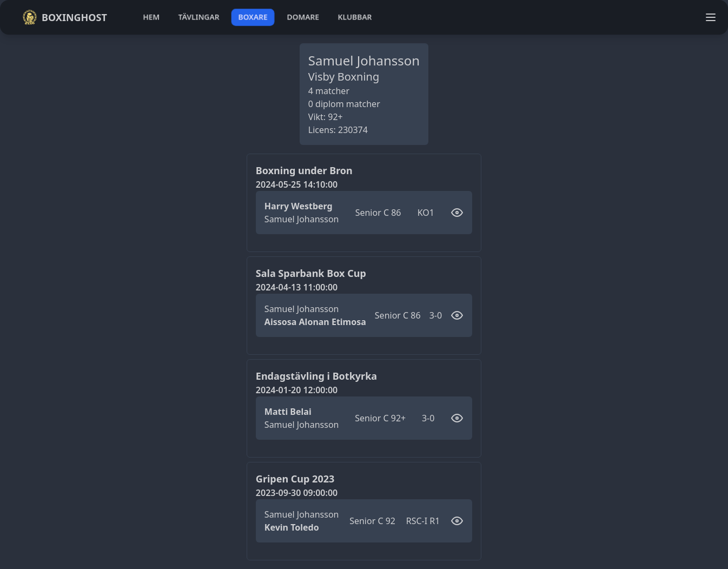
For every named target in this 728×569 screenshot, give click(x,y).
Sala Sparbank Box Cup (311, 273)
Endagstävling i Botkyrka (316, 376)
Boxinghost (65, 17)
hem (151, 17)
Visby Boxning (344, 77)
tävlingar (199, 17)
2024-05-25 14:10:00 (297, 184)
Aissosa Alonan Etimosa (315, 322)
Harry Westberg (299, 206)
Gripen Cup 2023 (295, 479)
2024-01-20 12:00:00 (297, 390)
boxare (253, 17)
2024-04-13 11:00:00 (297, 287)
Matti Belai (288, 412)
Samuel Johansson (302, 219)
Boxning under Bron (304, 170)
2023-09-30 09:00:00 (297, 493)
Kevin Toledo (292, 527)
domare (303, 17)
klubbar (355, 17)
